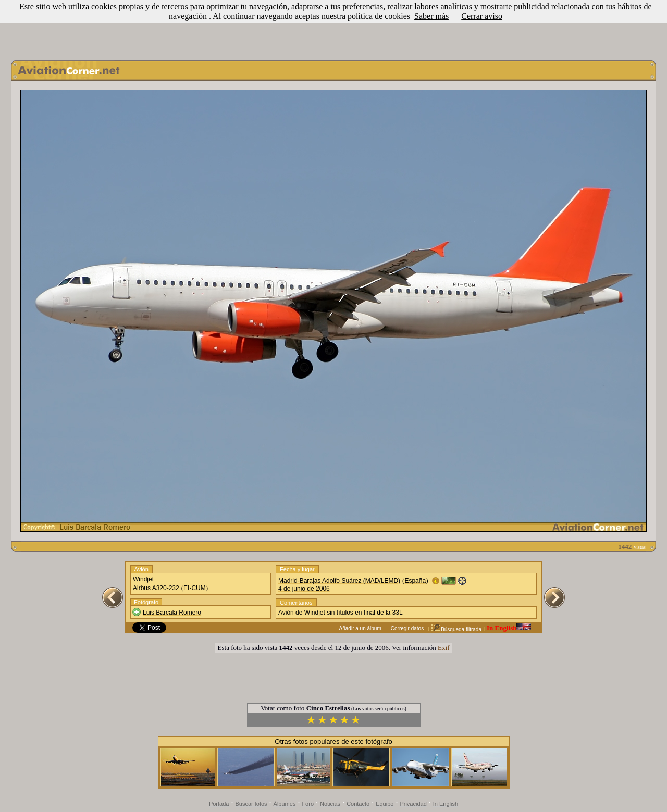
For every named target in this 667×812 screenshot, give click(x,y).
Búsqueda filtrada (456, 629)
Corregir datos (407, 628)
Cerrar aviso (482, 16)
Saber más (431, 16)
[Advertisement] (333, 28)
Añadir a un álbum (360, 628)
